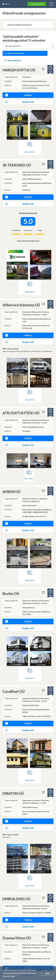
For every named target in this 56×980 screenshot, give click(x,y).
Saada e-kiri (20, 93)
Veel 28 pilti (30, 571)
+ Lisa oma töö (37, 4)
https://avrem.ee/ (29, 496)
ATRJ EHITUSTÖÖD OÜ (21, 404)
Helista (18, 86)
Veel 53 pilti (30, 771)
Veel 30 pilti (30, 283)
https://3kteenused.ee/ (32, 170)
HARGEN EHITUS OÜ (19, 61)
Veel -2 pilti (29, 469)
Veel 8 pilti (30, 669)
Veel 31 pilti (42, 862)
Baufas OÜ (11, 584)
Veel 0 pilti (30, 391)
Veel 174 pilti (30, 143)
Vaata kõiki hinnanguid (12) (28, 232)
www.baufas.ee (28, 598)
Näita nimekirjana (16, 52)
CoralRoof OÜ (14, 682)
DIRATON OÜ (13, 784)
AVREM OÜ (11, 482)
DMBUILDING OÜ (16, 875)
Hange (11, 4)
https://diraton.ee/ (30, 798)
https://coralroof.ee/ (31, 696)
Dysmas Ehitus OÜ (17, 914)
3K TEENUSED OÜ (17, 156)
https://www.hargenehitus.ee (34, 72)
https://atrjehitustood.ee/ (33, 418)
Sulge (47, 973)
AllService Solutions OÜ (21, 296)
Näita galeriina (40, 52)
